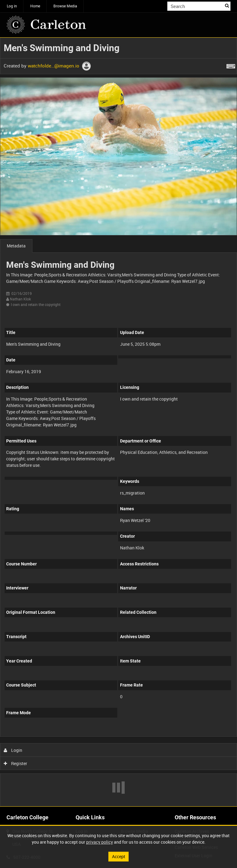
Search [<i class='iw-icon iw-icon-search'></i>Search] (227, 6)
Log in (12, 6)
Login (13, 750)
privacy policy (100, 842)
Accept (119, 856)
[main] (118, 422)
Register (16, 763)
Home (35, 6)
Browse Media (65, 6)
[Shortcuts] (231, 65)
